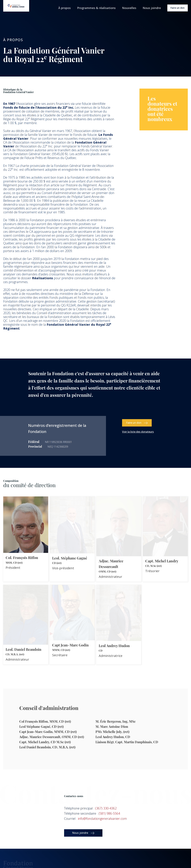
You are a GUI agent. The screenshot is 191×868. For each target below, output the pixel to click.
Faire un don (178, 8)
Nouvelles (129, 8)
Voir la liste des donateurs (138, 432)
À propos (64, 8)
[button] (137, 423)
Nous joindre (152, 8)
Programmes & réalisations (96, 8)
